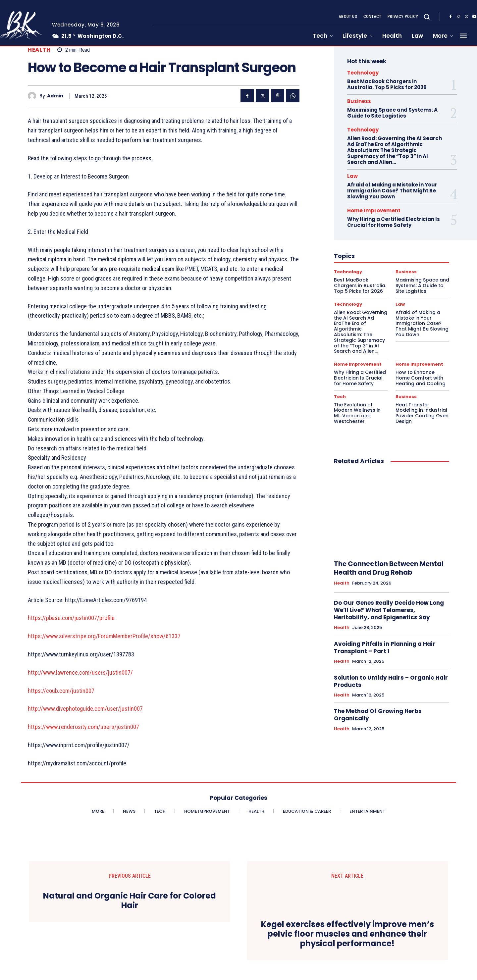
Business (359, 101)
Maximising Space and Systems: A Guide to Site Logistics (392, 113)
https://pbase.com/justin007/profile (71, 618)
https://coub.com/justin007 (61, 691)
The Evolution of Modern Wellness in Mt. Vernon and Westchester (357, 413)
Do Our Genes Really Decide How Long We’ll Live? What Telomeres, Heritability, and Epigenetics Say (389, 610)
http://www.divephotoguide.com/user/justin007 (85, 709)
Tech (340, 397)
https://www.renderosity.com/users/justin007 (83, 727)
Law (352, 176)
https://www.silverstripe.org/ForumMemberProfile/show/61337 (104, 636)
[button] (427, 17)
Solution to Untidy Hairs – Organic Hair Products (391, 681)
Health (39, 50)
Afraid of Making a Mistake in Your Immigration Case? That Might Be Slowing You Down (392, 191)
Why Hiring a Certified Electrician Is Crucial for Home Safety (394, 222)
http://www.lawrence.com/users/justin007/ (80, 672)
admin (55, 96)
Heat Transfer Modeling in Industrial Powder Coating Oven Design (422, 413)
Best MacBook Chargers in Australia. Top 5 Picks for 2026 (387, 84)
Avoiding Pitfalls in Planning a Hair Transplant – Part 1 (385, 647)
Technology (363, 73)
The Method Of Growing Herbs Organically (378, 715)
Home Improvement (374, 210)
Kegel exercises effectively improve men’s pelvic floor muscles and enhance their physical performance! (347, 934)
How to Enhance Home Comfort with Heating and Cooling (421, 378)
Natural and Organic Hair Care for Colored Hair (130, 901)
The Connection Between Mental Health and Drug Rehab (389, 568)
